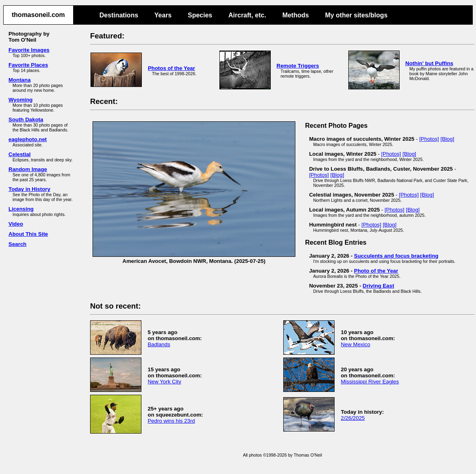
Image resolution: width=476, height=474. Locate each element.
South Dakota (26, 120)
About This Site (28, 234)
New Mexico (355, 344)
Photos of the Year (172, 68)
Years (163, 15)
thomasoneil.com (38, 15)
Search (17, 244)
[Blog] (447, 139)
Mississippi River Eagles (370, 382)
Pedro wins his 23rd (171, 421)
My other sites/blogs (356, 15)
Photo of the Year (376, 271)
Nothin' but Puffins (429, 63)
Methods (296, 15)
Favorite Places (28, 65)
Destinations (119, 15)
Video (16, 224)
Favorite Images (29, 50)
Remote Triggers (298, 66)
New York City (164, 382)
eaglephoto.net (28, 139)
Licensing (21, 209)
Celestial (20, 154)
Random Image (28, 169)
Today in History (29, 189)
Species (200, 15)
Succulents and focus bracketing (396, 256)
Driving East (379, 286)
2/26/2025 (353, 418)
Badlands (159, 344)
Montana (20, 80)
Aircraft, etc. (247, 15)
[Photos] (429, 139)
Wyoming (21, 100)
